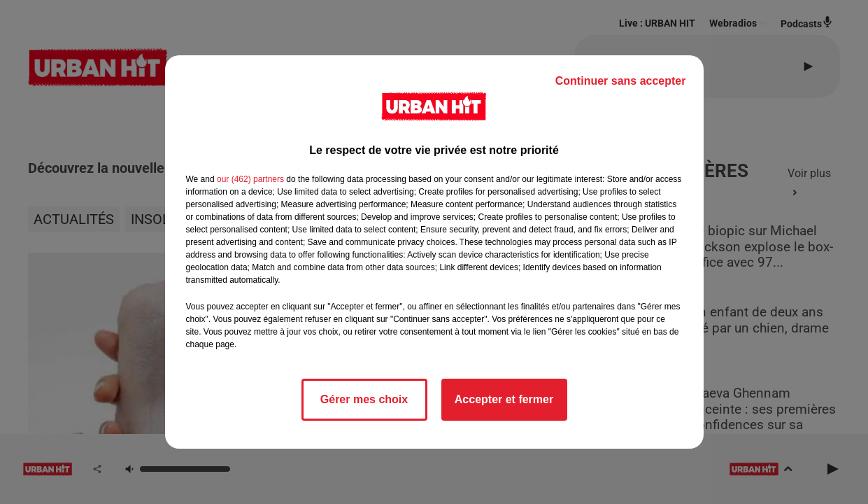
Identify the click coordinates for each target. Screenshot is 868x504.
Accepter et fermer (504, 399)
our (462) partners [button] (250, 179)
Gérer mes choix (364, 399)
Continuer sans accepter (621, 81)
